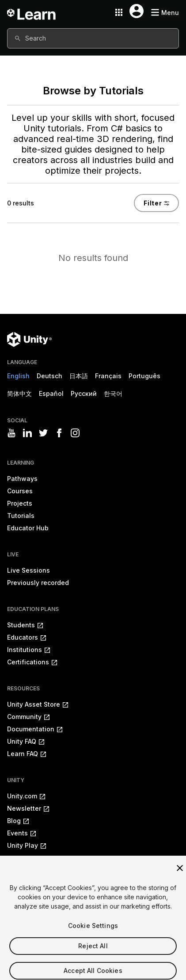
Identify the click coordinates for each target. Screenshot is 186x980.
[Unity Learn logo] (32, 12)
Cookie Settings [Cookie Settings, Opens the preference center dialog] (93, 933)
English (18, 376)
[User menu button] (137, 11)
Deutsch (49, 376)
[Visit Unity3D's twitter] (43, 433)
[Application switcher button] (119, 12)
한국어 (113, 393)
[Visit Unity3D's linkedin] (27, 433)
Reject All (93, 953)
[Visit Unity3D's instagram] (75, 433)
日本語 (79, 376)
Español (51, 393)
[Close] (180, 875)
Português (144, 376)
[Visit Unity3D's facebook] (59, 433)
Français (108, 376)
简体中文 (19, 393)
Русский (84, 393)
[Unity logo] (29, 339)
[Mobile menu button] (165, 13)
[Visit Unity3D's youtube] (11, 433)
